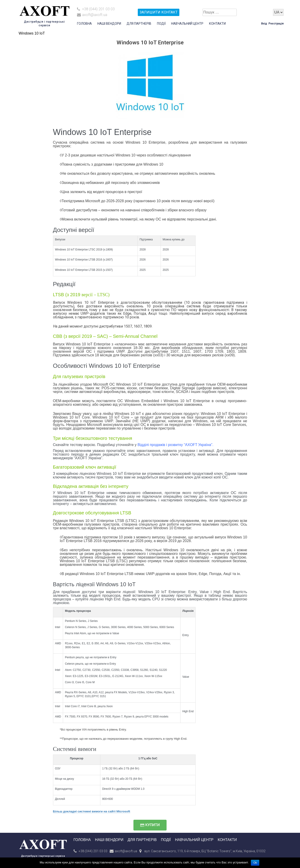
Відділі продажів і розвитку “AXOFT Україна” (175, 445)
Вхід (264, 24)
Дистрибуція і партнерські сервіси (43, 856)
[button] (150, 825)
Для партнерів (139, 24)
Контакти (217, 24)
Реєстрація (276, 24)
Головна (84, 24)
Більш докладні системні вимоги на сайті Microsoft (92, 811)
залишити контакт (159, 12)
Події (161, 24)
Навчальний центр (187, 24)
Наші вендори (109, 24)
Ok (255, 863)
